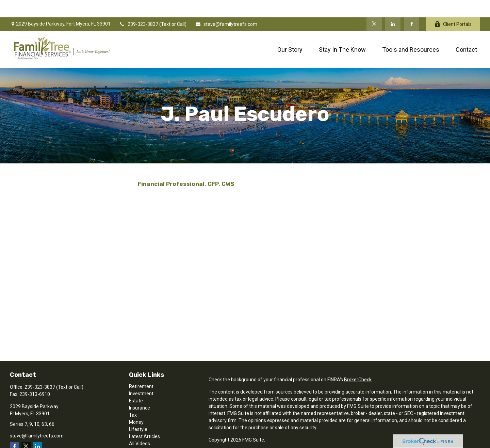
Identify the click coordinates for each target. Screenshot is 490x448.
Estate (136, 383)
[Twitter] (374, 7)
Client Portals (453, 7)
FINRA (235, 442)
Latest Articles (144, 419)
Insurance (140, 390)
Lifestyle (138, 412)
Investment (141, 376)
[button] (290, 32)
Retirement (141, 369)
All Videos (140, 426)
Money (136, 405)
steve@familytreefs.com (226, 7)
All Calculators (144, 433)
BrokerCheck (358, 362)
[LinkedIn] (393, 7)
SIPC (248, 442)
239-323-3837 (139, 7)
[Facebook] (412, 7)
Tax (133, 398)
